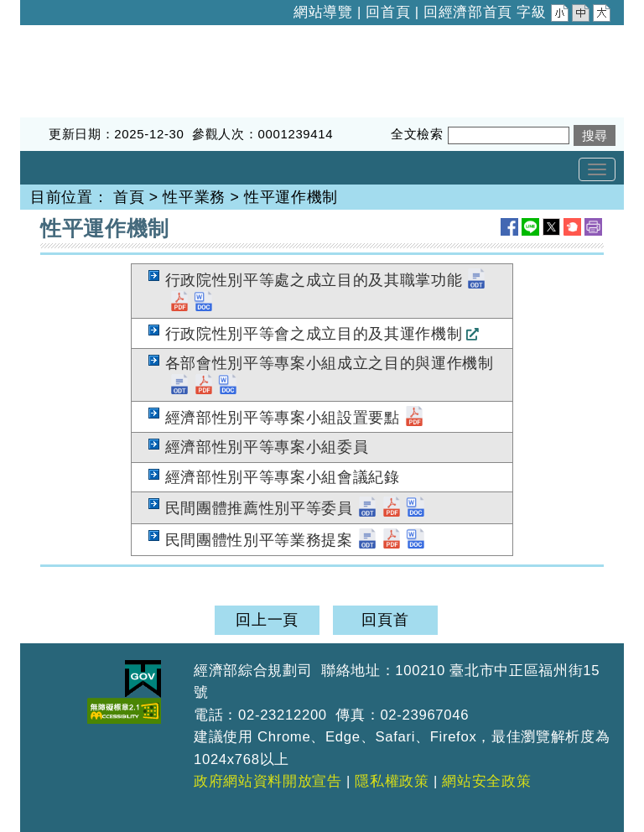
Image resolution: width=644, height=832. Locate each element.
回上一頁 (267, 620)
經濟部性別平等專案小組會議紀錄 (283, 477)
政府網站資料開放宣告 (268, 781)
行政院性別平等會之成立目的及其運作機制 (314, 334)
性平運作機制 (291, 197)
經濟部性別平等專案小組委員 (267, 447)
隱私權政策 (392, 781)
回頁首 (385, 620)
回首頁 (388, 12)
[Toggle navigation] (597, 169)
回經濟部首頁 (468, 12)
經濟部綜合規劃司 (83, 36)
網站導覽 (323, 12)
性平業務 (194, 197)
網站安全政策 (486, 781)
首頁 (129, 197)
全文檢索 (417, 134)
